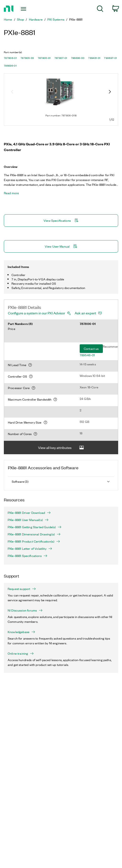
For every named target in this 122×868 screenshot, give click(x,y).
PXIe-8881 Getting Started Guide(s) (35, 527)
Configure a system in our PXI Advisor (36, 313)
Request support (22, 589)
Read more (11, 193)
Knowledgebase (21, 632)
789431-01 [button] (94, 58)
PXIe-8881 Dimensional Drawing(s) (34, 534)
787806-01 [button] (10, 58)
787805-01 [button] (44, 58)
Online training (21, 653)
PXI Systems (56, 19)
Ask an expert (85, 313)
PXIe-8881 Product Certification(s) (34, 541)
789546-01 (87, 355)
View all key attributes (61, 448)
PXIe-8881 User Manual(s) (28, 520)
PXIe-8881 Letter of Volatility (30, 549)
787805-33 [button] (27, 58)
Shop (21, 19)
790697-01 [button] (110, 58)
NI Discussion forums (25, 610)
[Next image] (110, 92)
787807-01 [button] (61, 58)
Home (8, 19)
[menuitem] (100, 9)
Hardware (36, 19)
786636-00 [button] (78, 58)
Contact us (91, 349)
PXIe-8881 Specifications (28, 556)
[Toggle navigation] (26, 9)
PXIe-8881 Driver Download (29, 513)
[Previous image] (12, 92)
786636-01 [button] (10, 66)
